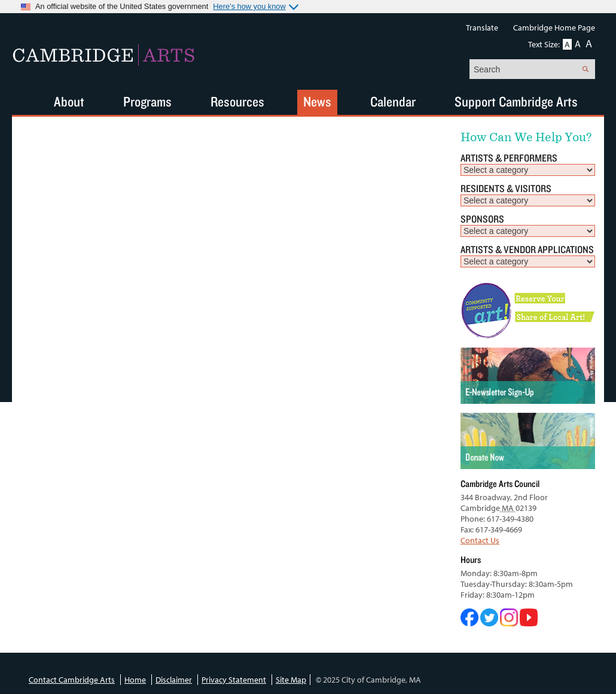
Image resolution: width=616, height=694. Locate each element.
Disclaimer (174, 680)
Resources (237, 101)
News (317, 101)
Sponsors (482, 219)
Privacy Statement (234, 680)
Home (135, 680)
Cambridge (103, 55)
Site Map (291, 680)
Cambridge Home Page (554, 28)
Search (585, 69)
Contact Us (480, 540)
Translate (482, 28)
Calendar (393, 101)
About (69, 101)
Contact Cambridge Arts (72, 680)
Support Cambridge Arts (516, 101)
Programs (147, 101)
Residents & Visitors (506, 188)
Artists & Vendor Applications (527, 249)
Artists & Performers (509, 158)
